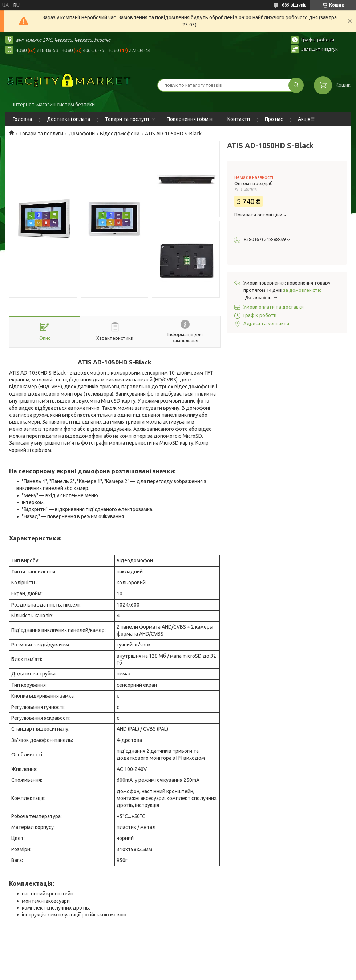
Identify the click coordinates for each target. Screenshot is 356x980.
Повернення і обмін (190, 119)
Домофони (82, 134)
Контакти (239, 119)
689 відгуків (294, 5)
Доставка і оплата (68, 119)
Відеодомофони (120, 134)
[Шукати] (296, 85)
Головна (22, 119)
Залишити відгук (319, 49)
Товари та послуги (127, 119)
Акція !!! (306, 119)
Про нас (274, 119)
